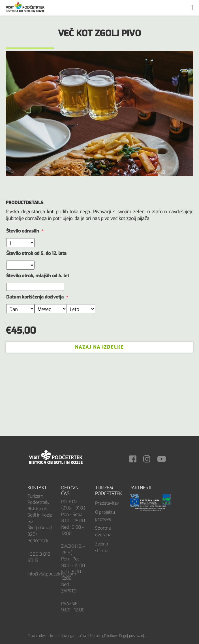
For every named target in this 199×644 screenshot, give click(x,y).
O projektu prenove (105, 516)
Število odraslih (23, 231)
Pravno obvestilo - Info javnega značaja (57, 636)
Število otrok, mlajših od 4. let (38, 276)
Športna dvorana (103, 532)
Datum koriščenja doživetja (35, 297)
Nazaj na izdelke (99, 347)
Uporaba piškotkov (102, 636)
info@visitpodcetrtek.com (52, 574)
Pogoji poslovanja (132, 636)
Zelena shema (102, 547)
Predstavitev (107, 503)
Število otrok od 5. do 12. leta (36, 253)
